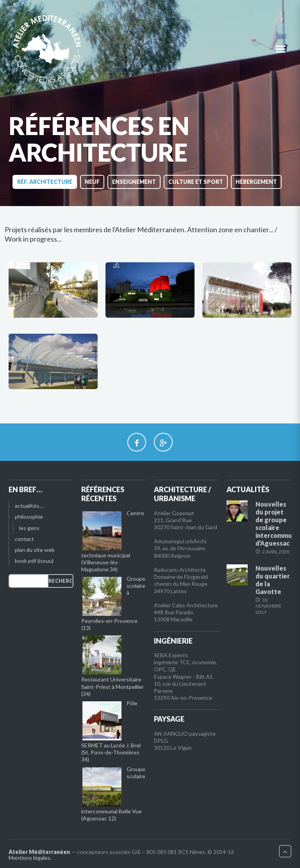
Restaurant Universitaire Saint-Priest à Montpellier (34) (112, 686)
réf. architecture (45, 182)
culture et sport (196, 182)
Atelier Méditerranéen (39, 852)
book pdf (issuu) (34, 561)
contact (24, 539)
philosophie (29, 517)
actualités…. (29, 506)
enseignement (134, 182)
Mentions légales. (30, 858)
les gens (29, 528)
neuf (92, 182)
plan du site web (35, 550)
